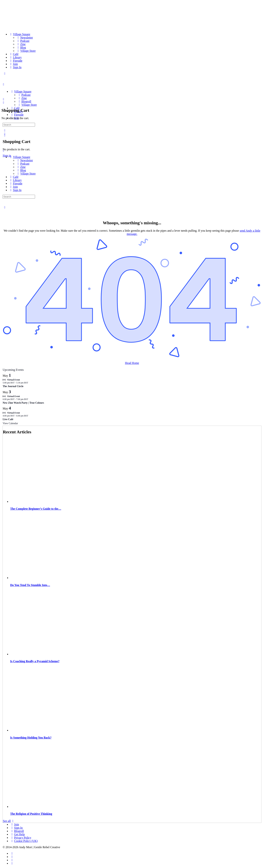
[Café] (14, 54)
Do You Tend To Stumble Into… (30, 585)
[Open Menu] (3, 84)
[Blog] (21, 47)
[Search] (5, 130)
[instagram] (12, 857)
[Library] (15, 57)
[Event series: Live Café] (30, 416)
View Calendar (10, 423)
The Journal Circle (13, 386)
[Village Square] (20, 34)
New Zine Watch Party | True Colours (23, 403)
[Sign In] (15, 67)
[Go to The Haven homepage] (28, 85)
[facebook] (12, 853)
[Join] (13, 64)
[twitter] (12, 860)
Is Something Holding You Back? (31, 738)
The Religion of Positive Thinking (31, 814)
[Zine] (21, 44)
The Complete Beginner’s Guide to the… (36, 509)
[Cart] (3, 103)
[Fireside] (16, 61)
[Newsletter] (25, 38)
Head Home (132, 363)
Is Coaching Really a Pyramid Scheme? (35, 661)
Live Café (8, 419)
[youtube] (12, 863)
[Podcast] (23, 41)
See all (9, 821)
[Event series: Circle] (30, 383)
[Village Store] (26, 51)
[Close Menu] (3, 151)
